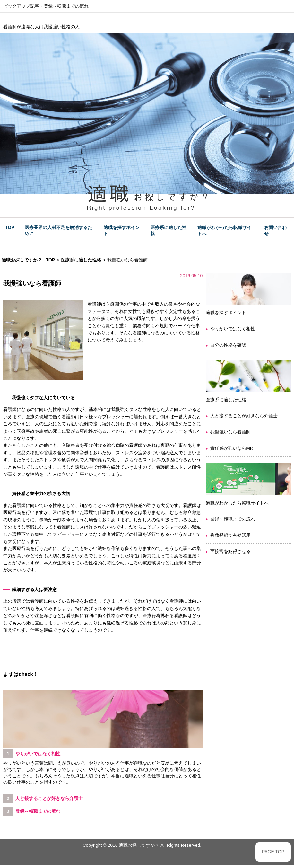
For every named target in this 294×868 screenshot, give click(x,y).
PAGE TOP (273, 852)
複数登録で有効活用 (230, 535)
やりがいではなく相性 (233, 329)
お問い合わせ (275, 231)
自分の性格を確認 (228, 345)
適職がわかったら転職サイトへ (224, 231)
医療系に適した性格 (169, 231)
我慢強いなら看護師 (230, 432)
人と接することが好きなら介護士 (244, 416)
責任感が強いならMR (232, 448)
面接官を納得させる (230, 551)
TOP (10, 227)
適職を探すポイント (122, 231)
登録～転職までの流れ (66, 6)
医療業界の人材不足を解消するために (58, 231)
